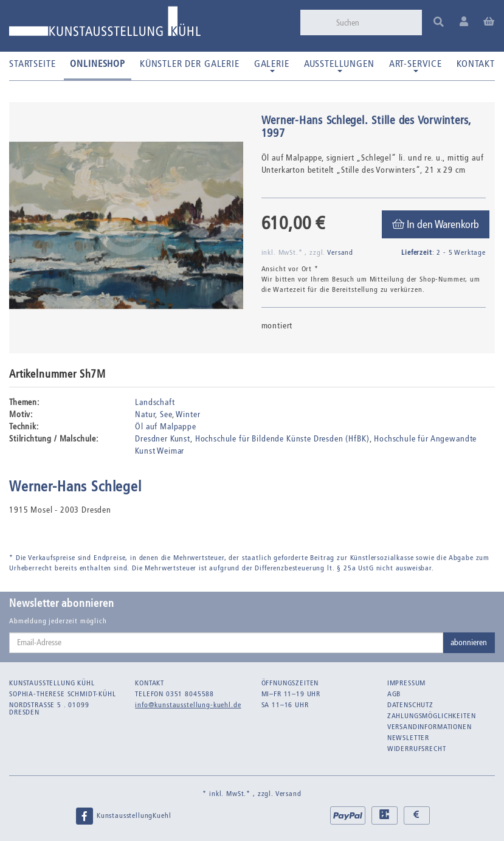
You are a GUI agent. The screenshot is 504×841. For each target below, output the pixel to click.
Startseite (32, 64)
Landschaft (155, 402)
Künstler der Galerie (190, 64)
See (166, 414)
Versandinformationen (430, 727)
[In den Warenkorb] (436, 224)
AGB (394, 694)
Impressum (407, 683)
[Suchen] (375, 22)
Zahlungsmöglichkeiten (432, 716)
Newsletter (408, 738)
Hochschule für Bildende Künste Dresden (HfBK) (282, 439)
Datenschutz (410, 705)
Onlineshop (97, 64)
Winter (188, 414)
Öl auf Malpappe (166, 427)
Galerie (272, 65)
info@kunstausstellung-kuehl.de (188, 705)
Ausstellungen (339, 65)
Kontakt (476, 64)
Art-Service (416, 65)
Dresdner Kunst (163, 439)
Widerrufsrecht (417, 749)
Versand (340, 252)
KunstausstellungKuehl (123, 816)
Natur (145, 414)
